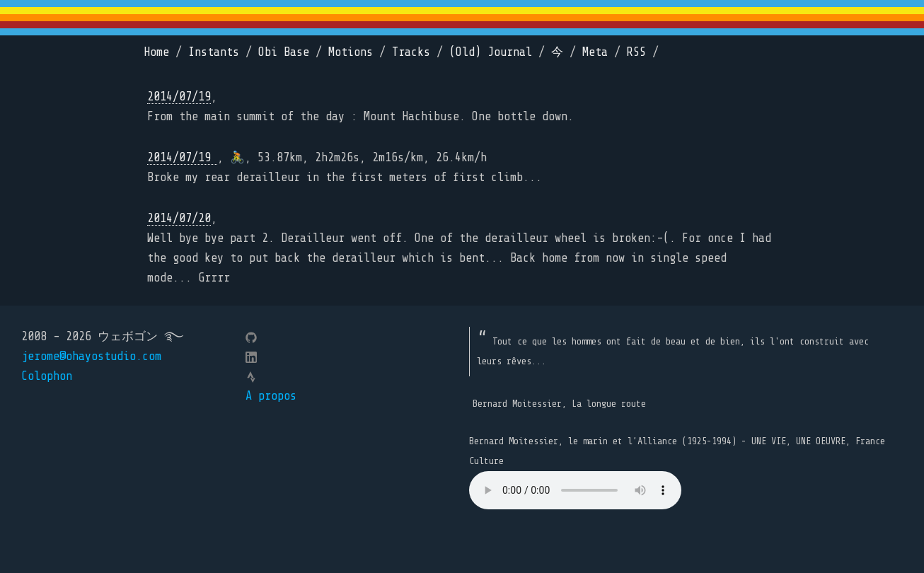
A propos (271, 396)
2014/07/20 (179, 218)
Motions (351, 52)
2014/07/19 (179, 97)
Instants (214, 52)
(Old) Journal (491, 52)
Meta (595, 52)
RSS (636, 52)
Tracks (411, 52)
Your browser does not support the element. (575, 490)
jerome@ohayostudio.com (91, 356)
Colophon (47, 376)
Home (156, 52)
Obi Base (284, 52)
